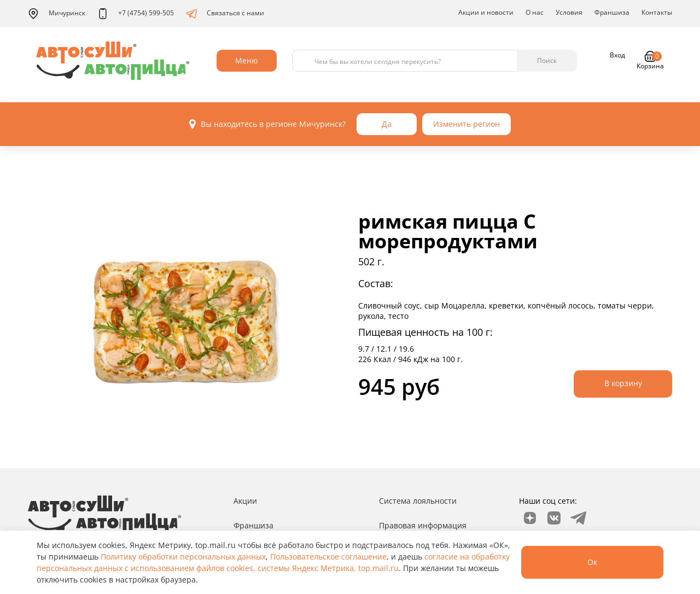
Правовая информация (423, 525)
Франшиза (612, 12)
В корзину (623, 383)
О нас (535, 12)
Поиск (547, 60)
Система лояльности (418, 501)
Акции (245, 501)
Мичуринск (57, 14)
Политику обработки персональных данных (183, 557)
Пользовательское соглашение (328, 557)
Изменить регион (466, 124)
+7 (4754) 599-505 (136, 14)
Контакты (657, 12)
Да (387, 124)
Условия (569, 12)
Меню (247, 60)
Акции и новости (486, 12)
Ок (592, 562)
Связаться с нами (225, 14)
